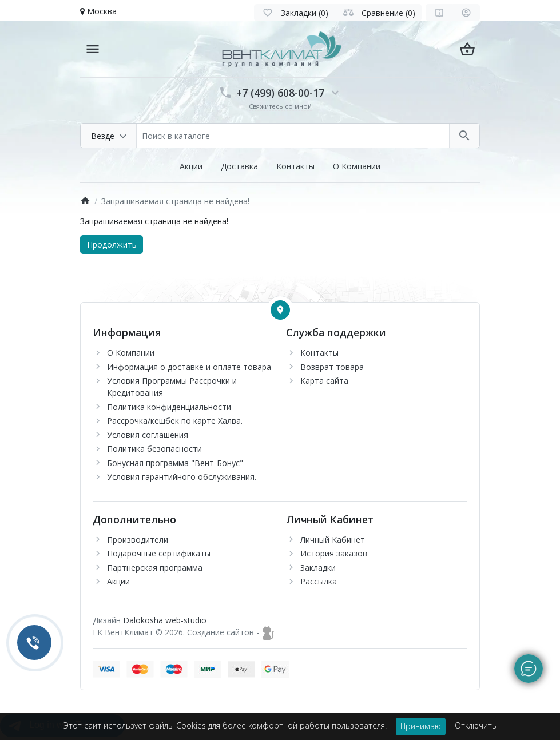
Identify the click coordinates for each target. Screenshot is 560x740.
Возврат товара (332, 367)
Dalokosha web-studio (165, 620)
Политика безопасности (154, 449)
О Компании (357, 166)
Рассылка (319, 581)
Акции (191, 166)
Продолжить (112, 244)
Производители (138, 540)
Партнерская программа (155, 568)
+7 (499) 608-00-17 (280, 93)
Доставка (239, 166)
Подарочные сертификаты (159, 553)
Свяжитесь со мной (280, 106)
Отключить (476, 725)
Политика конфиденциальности (169, 407)
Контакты (295, 166)
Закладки (318, 568)
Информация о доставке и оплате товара (189, 367)
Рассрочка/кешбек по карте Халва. (175, 421)
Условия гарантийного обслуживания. (182, 477)
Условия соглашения (148, 435)
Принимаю (421, 726)
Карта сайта (324, 381)
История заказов (334, 553)
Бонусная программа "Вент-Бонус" (175, 463)
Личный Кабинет (333, 540)
